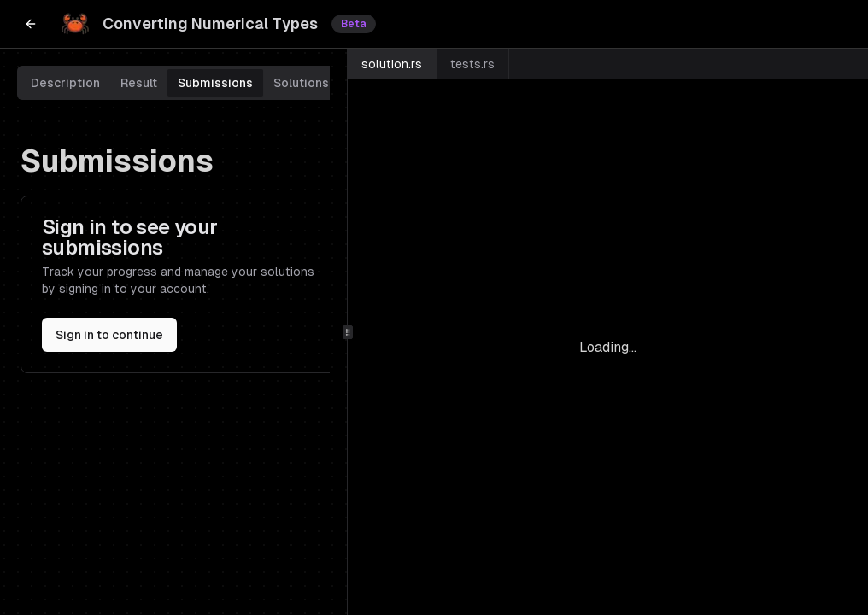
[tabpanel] (180, 259)
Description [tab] (65, 83)
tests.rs (472, 64)
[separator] (347, 332)
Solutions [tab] (301, 83)
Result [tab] (139, 83)
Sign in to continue (109, 335)
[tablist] (180, 83)
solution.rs (392, 64)
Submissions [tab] (215, 83)
